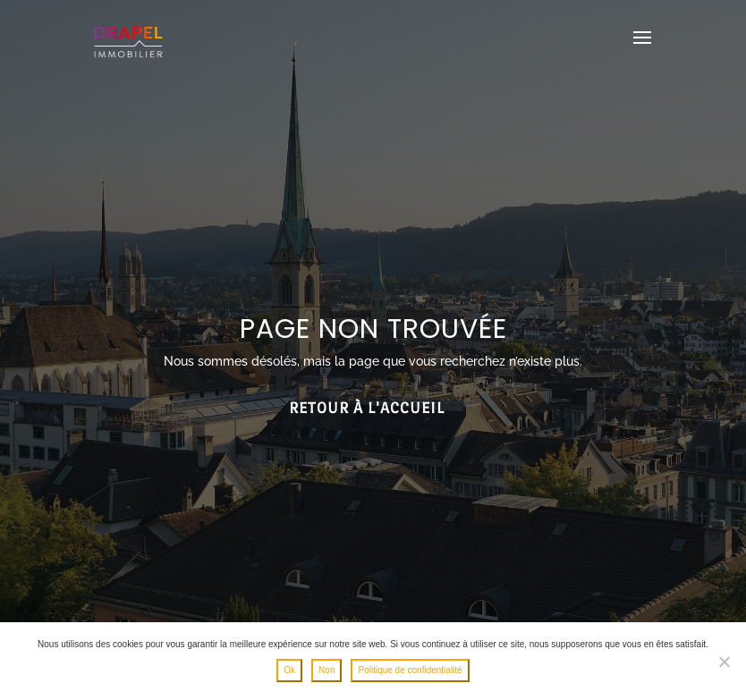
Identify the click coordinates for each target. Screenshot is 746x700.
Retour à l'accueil (367, 408)
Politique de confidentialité (410, 670)
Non (326, 670)
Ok (289, 670)
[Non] (724, 662)
